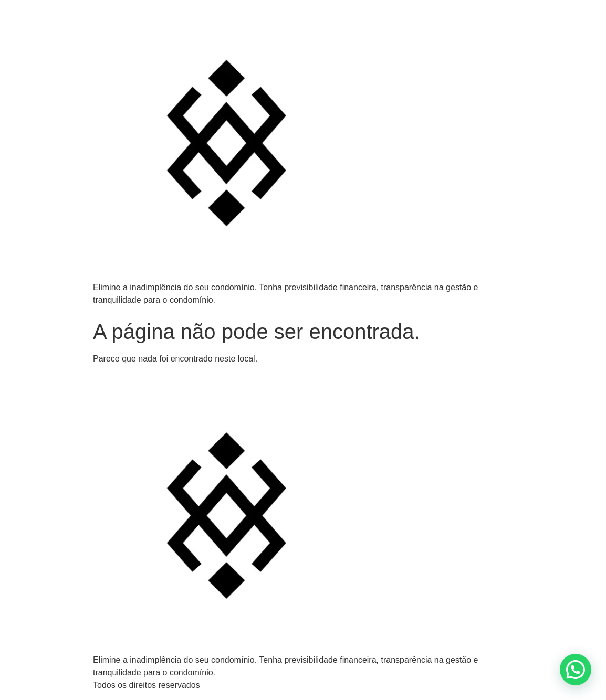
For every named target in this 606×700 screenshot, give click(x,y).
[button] (576, 670)
